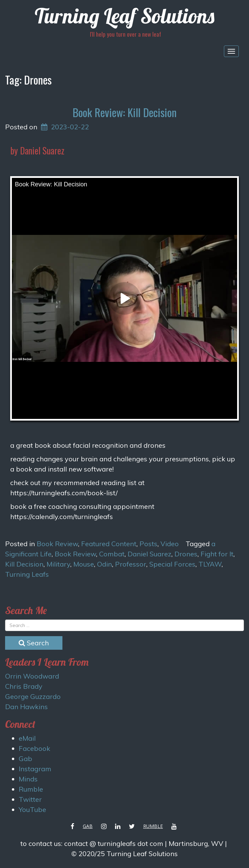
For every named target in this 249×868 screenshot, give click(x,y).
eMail (27, 738)
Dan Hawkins (26, 707)
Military (58, 564)
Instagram (35, 769)
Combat (112, 554)
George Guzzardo (33, 696)
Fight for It (217, 554)
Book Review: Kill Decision (125, 112)
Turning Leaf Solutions (124, 16)
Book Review (57, 544)
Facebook (34, 748)
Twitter (30, 799)
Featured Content (109, 544)
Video (170, 544)
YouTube (32, 809)
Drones (186, 554)
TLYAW (210, 564)
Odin (104, 564)
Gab (25, 759)
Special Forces (172, 564)
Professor (131, 564)
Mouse (84, 564)
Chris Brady (24, 686)
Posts (148, 544)
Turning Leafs (27, 574)
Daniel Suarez (149, 554)
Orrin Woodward (32, 676)
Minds (28, 779)
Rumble (31, 789)
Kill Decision (24, 564)
